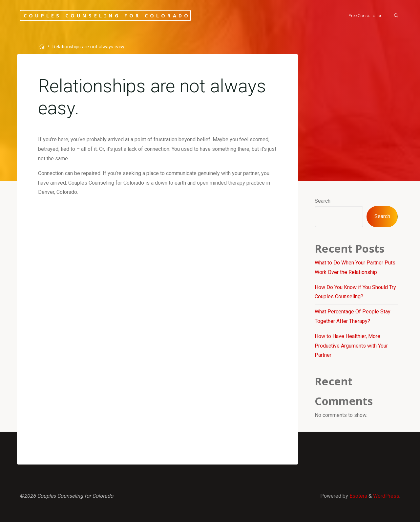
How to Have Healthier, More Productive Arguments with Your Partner (351, 346)
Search (323, 201)
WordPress (386, 496)
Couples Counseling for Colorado (107, 15)
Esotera (358, 496)
